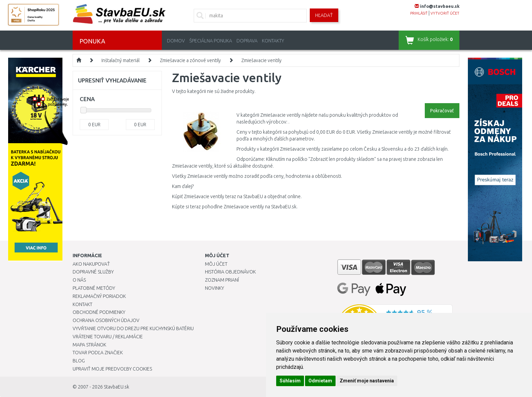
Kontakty (273, 41)
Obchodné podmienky (99, 312)
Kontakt (82, 304)
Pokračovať (442, 111)
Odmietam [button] (320, 381)
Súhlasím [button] (290, 381)
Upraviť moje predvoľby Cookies (112, 369)
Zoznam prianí (222, 280)
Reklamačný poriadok (99, 296)
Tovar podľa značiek (98, 353)
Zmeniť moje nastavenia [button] (367, 381)
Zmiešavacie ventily (261, 60)
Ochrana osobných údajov (106, 320)
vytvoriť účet (445, 13)
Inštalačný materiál (120, 60)
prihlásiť (419, 13)
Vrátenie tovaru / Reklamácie (108, 337)
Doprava (247, 41)
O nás (79, 280)
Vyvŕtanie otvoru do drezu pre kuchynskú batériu (133, 328)
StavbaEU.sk (117, 387)
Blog (79, 361)
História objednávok (230, 272)
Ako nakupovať (91, 264)
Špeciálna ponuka (211, 41)
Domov (176, 41)
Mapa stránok (89, 345)
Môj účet (216, 264)
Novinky (214, 288)
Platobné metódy (94, 288)
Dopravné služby (93, 272)
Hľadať (324, 15)
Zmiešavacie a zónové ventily (190, 60)
